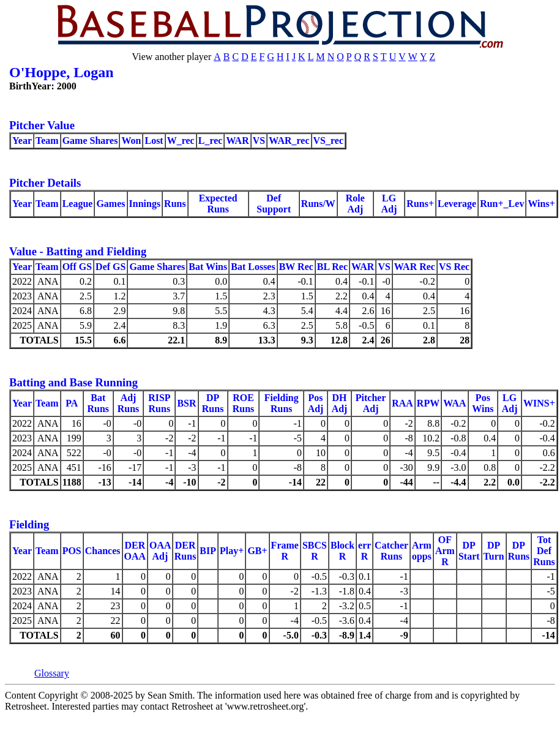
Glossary (52, 673)
